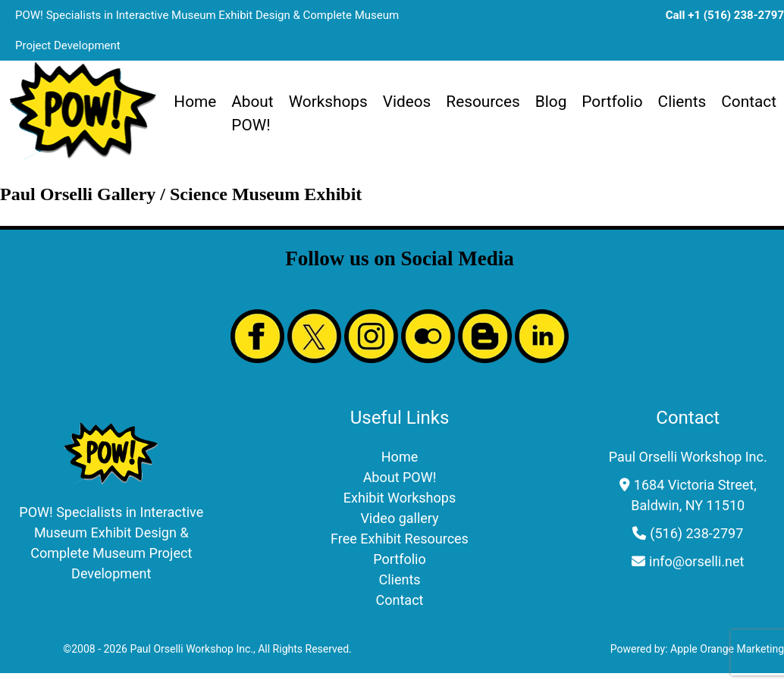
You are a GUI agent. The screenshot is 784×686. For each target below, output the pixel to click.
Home (195, 102)
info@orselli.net (696, 561)
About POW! (252, 113)
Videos (407, 102)
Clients (682, 102)
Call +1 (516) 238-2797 (725, 15)
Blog (551, 102)
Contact (749, 102)
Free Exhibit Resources (400, 539)
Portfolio (612, 102)
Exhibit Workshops (400, 498)
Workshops (328, 102)
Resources (483, 102)
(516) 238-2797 (696, 533)
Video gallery (399, 518)
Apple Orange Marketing (727, 649)
